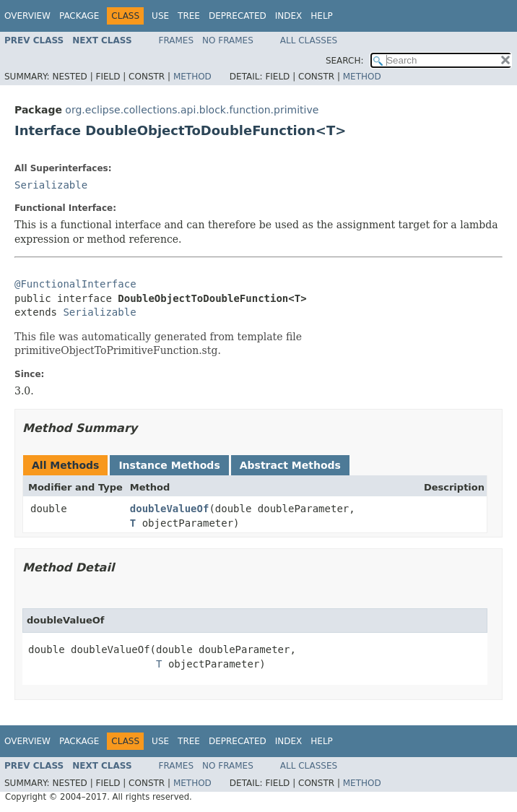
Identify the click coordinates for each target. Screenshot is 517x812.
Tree (189, 16)
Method (192, 77)
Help (322, 16)
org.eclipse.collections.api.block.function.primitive (192, 110)
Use (160, 16)
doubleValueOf (170, 509)
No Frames (228, 40)
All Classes (309, 40)
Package (79, 16)
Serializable (51, 185)
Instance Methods (169, 465)
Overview (27, 16)
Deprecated (238, 16)
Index (289, 16)
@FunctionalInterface (75, 284)
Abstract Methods (290, 465)
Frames (177, 40)
